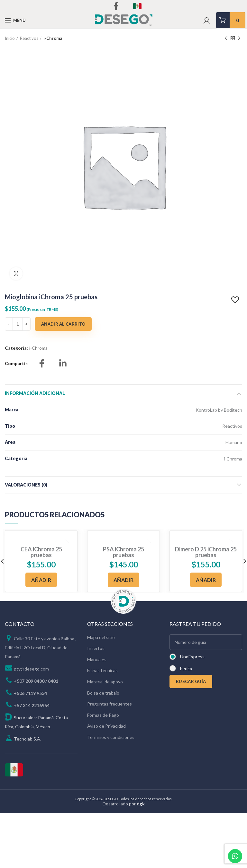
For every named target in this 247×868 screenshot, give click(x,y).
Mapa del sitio (101, 637)
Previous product (226, 38)
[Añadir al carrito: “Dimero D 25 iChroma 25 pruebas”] (206, 580)
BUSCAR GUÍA (191, 681)
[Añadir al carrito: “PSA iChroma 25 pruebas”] (123, 580)
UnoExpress (192, 657)
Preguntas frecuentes (110, 704)
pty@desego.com (31, 669)
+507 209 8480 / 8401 (36, 681)
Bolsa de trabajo (103, 693)
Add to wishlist (236, 300)
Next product (239, 38)
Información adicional (35, 393)
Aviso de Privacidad (106, 726)
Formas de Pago (103, 715)
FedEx (186, 668)
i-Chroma (53, 38)
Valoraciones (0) (26, 485)
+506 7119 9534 (30, 693)
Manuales (97, 659)
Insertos (96, 648)
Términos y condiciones (111, 737)
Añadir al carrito (63, 324)
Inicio (10, 38)
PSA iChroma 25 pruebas (123, 552)
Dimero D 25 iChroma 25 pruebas (206, 552)
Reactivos (29, 38)
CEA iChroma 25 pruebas (41, 552)
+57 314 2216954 (32, 705)
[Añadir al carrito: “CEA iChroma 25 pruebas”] (41, 580)
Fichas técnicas (102, 670)
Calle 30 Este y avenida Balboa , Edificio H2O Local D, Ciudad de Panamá (41, 648)
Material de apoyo (105, 682)
